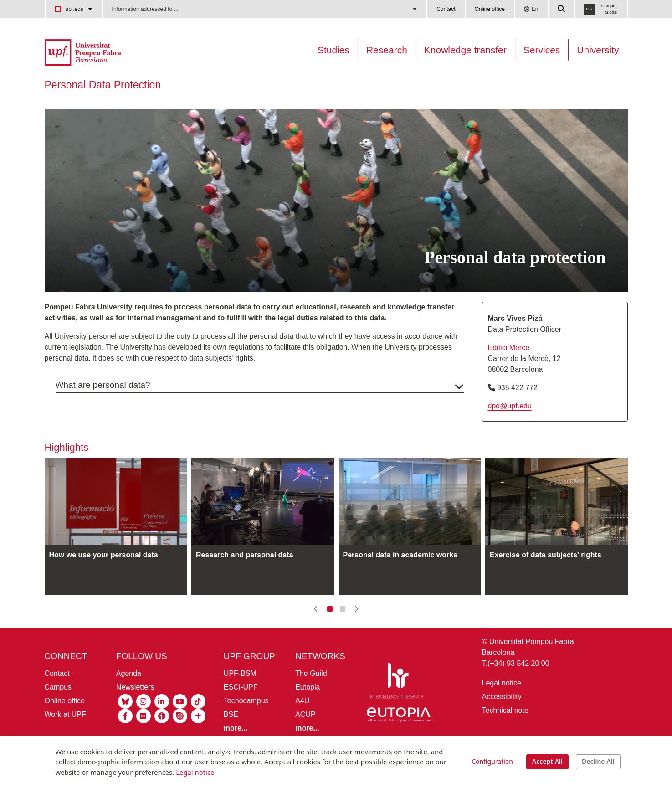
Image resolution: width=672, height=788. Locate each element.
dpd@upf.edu (510, 427)
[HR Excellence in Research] (396, 703)
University (598, 50)
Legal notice (502, 704)
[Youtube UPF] (180, 722)
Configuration (492, 761)
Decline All (598, 761)
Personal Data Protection (103, 85)
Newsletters (135, 708)
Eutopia (308, 708)
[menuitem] (98, 110)
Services (542, 50)
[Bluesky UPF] (125, 722)
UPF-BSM (240, 694)
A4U (302, 722)
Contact (446, 9)
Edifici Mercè (509, 368)
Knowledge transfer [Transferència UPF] (465, 50)
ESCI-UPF (241, 708)
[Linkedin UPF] (162, 722)
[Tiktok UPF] (198, 722)
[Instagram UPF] (144, 722)
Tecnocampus (246, 722)
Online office (490, 9)
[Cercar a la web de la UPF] (562, 9)
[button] (316, 630)
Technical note (505, 732)
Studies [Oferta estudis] (333, 50)
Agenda (129, 694)
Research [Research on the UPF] (387, 50)
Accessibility (502, 718)
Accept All (547, 761)
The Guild (311, 694)
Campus (58, 708)
